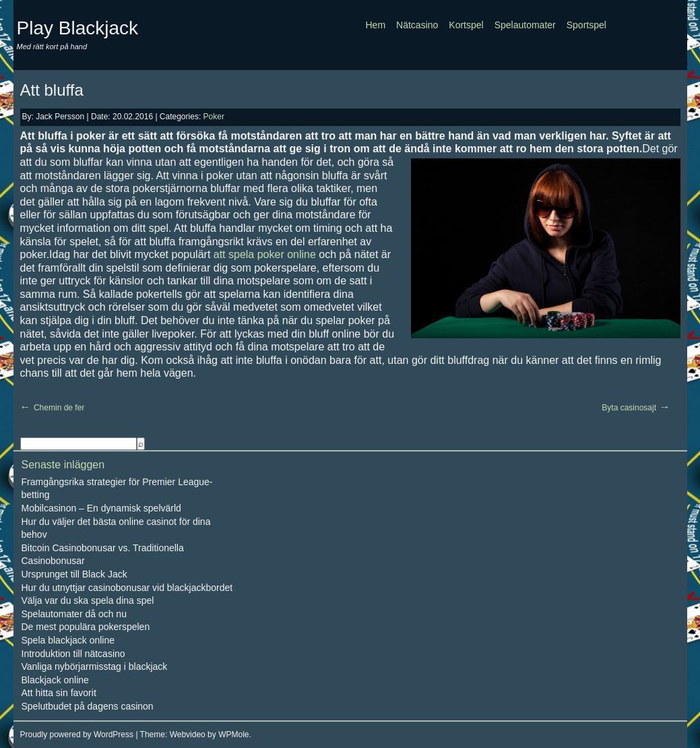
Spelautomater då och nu (74, 614)
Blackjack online (55, 680)
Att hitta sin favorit (59, 693)
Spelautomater (525, 25)
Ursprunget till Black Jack (74, 574)
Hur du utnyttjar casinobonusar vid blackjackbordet (127, 588)
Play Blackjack (78, 28)
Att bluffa (52, 90)
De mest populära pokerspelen (86, 627)
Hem (376, 25)
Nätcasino (417, 25)
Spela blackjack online (68, 640)
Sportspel (586, 25)
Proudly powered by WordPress (77, 735)
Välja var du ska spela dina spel (88, 600)
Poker (214, 117)
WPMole (233, 735)
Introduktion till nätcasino (73, 654)
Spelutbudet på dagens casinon (88, 706)
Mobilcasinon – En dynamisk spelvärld (101, 508)
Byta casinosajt (629, 408)
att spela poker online (265, 254)
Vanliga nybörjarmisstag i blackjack (95, 666)
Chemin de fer (59, 408)
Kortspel (466, 25)
